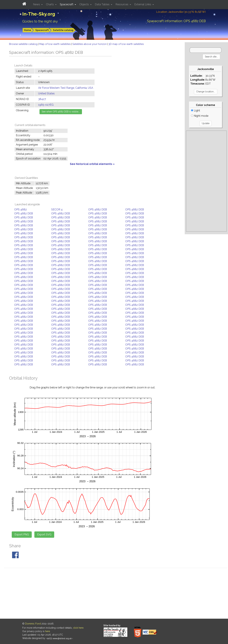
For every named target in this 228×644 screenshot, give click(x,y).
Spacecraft (42, 30)
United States (46, 93)
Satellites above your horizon (90, 44)
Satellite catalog (63, 30)
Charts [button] (50, 4)
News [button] (37, 4)
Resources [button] (122, 4)
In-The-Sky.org (39, 14)
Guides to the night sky (40, 21)
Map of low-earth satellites (55, 44)
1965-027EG (46, 105)
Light (196, 111)
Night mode (200, 116)
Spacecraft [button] (67, 4)
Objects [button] (84, 4)
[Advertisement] (206, 181)
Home (28, 30)
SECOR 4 (57, 210)
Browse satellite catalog (24, 44)
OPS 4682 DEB (98, 210)
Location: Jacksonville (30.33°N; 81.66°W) (181, 12)
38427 (42, 99)
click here (78, 628)
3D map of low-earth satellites (126, 44)
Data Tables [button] (103, 4)
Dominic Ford (33, 624)
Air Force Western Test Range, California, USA (66, 88)
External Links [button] (143, 4)
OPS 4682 (20, 210)
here (47, 631)
